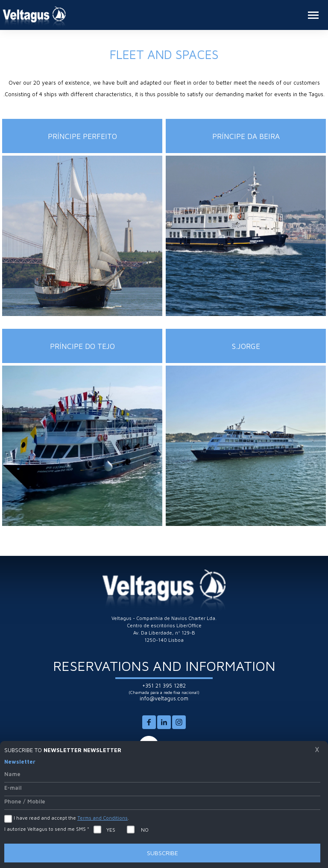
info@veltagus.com (164, 698)
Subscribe (163, 853)
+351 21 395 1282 (164, 686)
